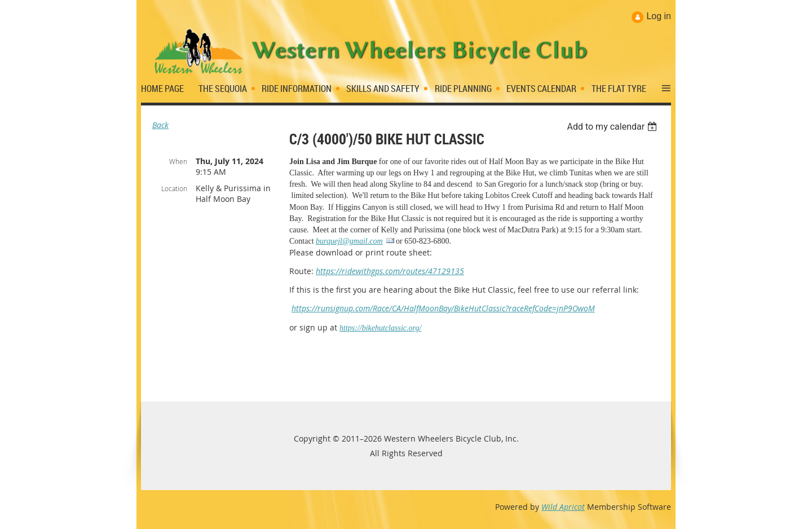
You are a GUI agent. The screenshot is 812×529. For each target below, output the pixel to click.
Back (160, 125)
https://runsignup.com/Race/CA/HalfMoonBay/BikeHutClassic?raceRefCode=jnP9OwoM (443, 308)
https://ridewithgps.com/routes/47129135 (390, 271)
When (178, 161)
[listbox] (613, 127)
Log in (659, 16)
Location (174, 188)
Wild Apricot (563, 507)
